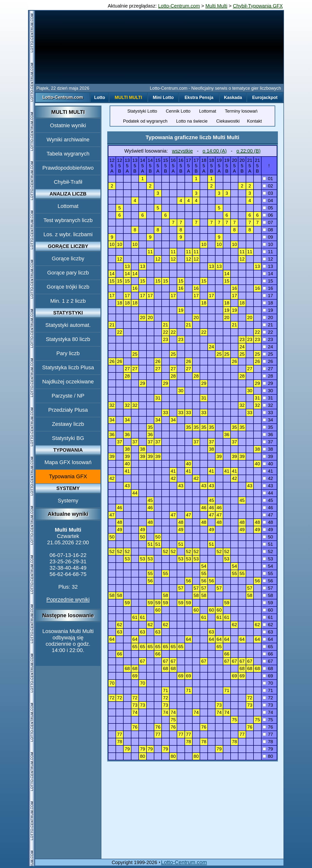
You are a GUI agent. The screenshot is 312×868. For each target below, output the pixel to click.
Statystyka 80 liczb (68, 339)
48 (268, 522)
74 (268, 712)
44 (268, 493)
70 (268, 683)
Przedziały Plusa (68, 410)
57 (268, 588)
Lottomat (68, 206)
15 (268, 281)
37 (268, 442)
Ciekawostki (228, 121)
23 (268, 339)
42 (268, 478)
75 (268, 720)
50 (268, 537)
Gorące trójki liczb (68, 287)
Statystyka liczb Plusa (68, 367)
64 (268, 639)
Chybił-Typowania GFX (258, 6)
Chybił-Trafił (68, 182)
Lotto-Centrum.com (179, 6)
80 (268, 756)
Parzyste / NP (68, 396)
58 (268, 595)
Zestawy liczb (68, 424)
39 (268, 456)
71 (268, 690)
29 (268, 383)
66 (268, 654)
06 (268, 215)
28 (268, 376)
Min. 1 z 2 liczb (68, 301)
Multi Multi (216, 6)
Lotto (100, 98)
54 (268, 566)
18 (268, 303)
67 (268, 661)
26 (268, 361)
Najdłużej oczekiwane (68, 382)
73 (268, 705)
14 (268, 274)
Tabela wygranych (68, 154)
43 (268, 486)
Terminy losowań (241, 111)
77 (268, 734)
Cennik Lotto (178, 111)
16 (268, 288)
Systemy (68, 501)
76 (268, 727)
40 (268, 464)
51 (268, 544)
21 (268, 325)
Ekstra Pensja (199, 98)
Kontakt (254, 121)
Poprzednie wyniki (68, 600)
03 (268, 193)
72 (268, 698)
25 (268, 354)
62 (268, 625)
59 (268, 603)
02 (268, 186)
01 (268, 179)
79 (268, 749)
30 (268, 391)
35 (268, 427)
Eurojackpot (265, 98)
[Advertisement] (159, 47)
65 (268, 647)
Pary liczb (68, 353)
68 (268, 668)
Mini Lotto (163, 98)
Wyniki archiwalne (68, 140)
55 (268, 573)
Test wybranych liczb (68, 220)
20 (268, 317)
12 (268, 259)
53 (268, 559)
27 (268, 369)
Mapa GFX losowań (68, 462)
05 (268, 208)
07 (268, 222)
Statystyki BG (68, 438)
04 (268, 200)
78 (268, 742)
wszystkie (182, 151)
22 (268, 332)
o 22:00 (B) (249, 151)
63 (268, 632)
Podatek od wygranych (145, 121)
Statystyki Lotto (142, 111)
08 (268, 230)
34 (268, 420)
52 (268, 551)
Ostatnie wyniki (68, 125)
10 (268, 244)
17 (268, 296)
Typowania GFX (68, 476)
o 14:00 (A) (215, 151)
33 (268, 413)
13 (268, 266)
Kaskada (233, 98)
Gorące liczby (68, 258)
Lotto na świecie (192, 121)
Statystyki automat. (68, 325)
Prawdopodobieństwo (68, 168)
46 (268, 508)
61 (268, 617)
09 (268, 237)
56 (268, 581)
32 (268, 405)
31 (268, 398)
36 (268, 434)
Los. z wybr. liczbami (68, 234)
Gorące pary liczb (68, 273)
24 (268, 347)
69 (268, 676)
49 (268, 530)
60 (268, 610)
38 (268, 449)
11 (268, 252)
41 (268, 471)
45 (268, 500)
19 (268, 310)
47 (268, 515)
